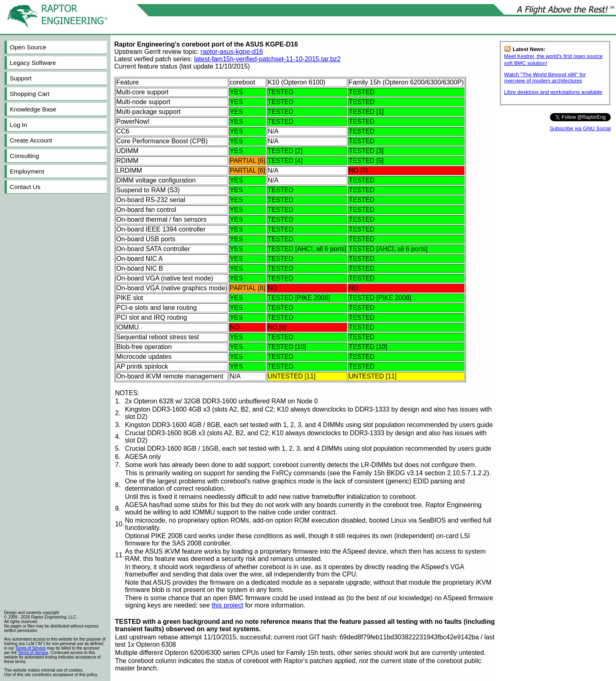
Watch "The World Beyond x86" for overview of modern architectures (545, 78)
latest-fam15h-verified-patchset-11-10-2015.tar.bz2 (267, 59)
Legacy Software (33, 63)
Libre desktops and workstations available (553, 92)
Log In (18, 125)
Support (21, 78)
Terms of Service (31, 648)
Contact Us (25, 187)
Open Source (28, 47)
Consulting (24, 156)
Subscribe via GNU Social (580, 128)
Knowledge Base (33, 109)
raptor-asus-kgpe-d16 (232, 52)
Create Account (31, 140)
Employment (27, 171)
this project (227, 605)
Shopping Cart (30, 94)
